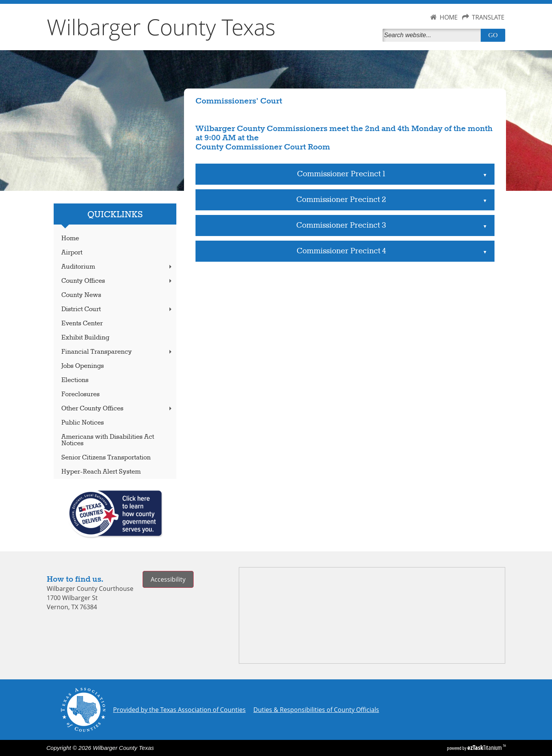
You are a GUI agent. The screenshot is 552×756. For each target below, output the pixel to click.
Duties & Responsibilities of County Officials (316, 710)
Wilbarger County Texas (161, 27)
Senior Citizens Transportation (106, 458)
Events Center (82, 324)
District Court (117, 309)
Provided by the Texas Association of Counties (179, 710)
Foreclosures (80, 394)
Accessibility (168, 579)
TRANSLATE (488, 17)
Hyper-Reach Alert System (101, 472)
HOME (449, 17)
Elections (75, 380)
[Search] (433, 35)
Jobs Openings (83, 366)
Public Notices (83, 423)
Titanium (485, 748)
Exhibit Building (85, 338)
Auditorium (117, 267)
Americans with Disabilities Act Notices (108, 440)
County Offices (117, 281)
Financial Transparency (117, 352)
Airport (72, 253)
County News (81, 295)
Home (70, 239)
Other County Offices (117, 409)
